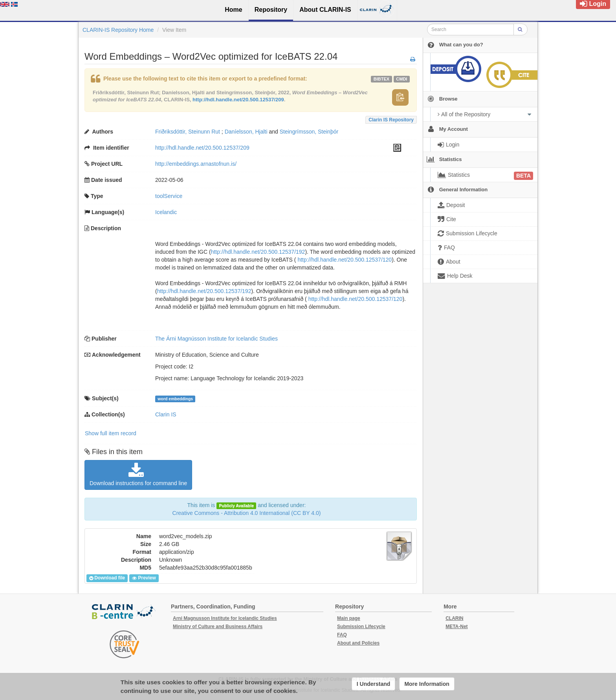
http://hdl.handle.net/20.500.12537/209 (238, 100)
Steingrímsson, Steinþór (309, 132)
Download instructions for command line (138, 475)
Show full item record (111, 433)
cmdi (401, 79)
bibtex (381, 79)
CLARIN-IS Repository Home (118, 30)
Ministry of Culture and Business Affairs (218, 627)
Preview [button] (144, 578)
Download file (107, 578)
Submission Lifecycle (361, 627)
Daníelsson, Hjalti (246, 132)
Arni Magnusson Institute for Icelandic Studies (225, 618)
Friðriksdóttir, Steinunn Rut (188, 132)
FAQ (342, 635)
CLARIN (454, 618)
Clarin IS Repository (391, 120)
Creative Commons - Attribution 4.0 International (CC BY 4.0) (247, 513)
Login (593, 4)
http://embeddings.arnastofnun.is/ (196, 164)
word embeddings (175, 399)
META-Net (456, 627)
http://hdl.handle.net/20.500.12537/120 (345, 260)
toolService (169, 196)
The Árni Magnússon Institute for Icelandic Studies (216, 339)
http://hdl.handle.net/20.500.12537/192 (258, 252)
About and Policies (358, 643)
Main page (349, 618)
